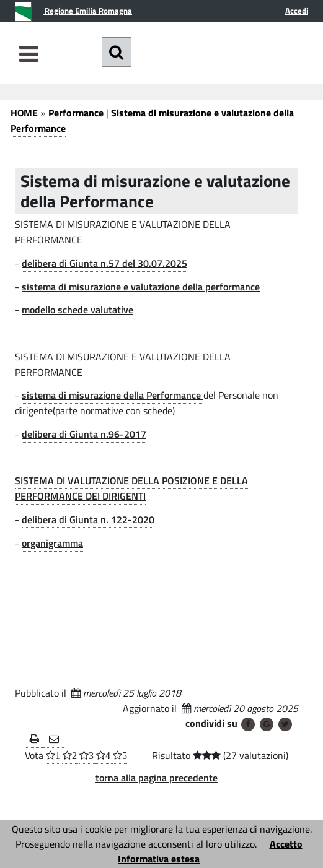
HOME (24, 113)
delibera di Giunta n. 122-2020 (88, 519)
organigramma (52, 543)
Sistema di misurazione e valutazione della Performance (152, 120)
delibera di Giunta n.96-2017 (84, 434)
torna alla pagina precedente (157, 778)
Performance (76, 113)
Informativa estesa (159, 859)
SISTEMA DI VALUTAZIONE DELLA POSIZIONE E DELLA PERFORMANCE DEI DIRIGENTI (131, 488)
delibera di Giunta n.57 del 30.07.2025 (104, 263)
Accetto (286, 844)
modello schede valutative (77, 310)
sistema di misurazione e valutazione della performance (141, 287)
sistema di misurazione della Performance (113, 395)
